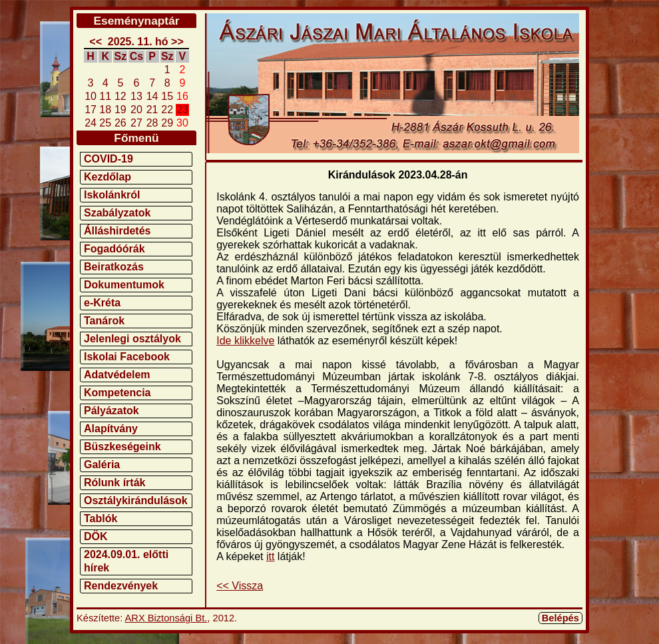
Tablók (101, 518)
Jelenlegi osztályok (132, 339)
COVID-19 (109, 159)
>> (177, 42)
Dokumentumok (124, 285)
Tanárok (104, 321)
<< (96, 42)
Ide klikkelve (245, 341)
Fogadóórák (114, 249)
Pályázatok (111, 411)
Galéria (102, 465)
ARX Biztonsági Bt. (166, 618)
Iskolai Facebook (127, 357)
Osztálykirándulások (136, 500)
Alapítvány (111, 429)
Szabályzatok (117, 213)
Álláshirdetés (117, 231)
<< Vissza (240, 586)
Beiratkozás (114, 267)
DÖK (96, 536)
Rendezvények (121, 586)
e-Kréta (102, 303)
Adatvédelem (117, 375)
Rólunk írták (114, 483)
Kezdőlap (108, 177)
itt (270, 556)
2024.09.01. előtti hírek (126, 561)
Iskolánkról (112, 195)
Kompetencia (117, 393)
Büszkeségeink (122, 447)
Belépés (560, 618)
